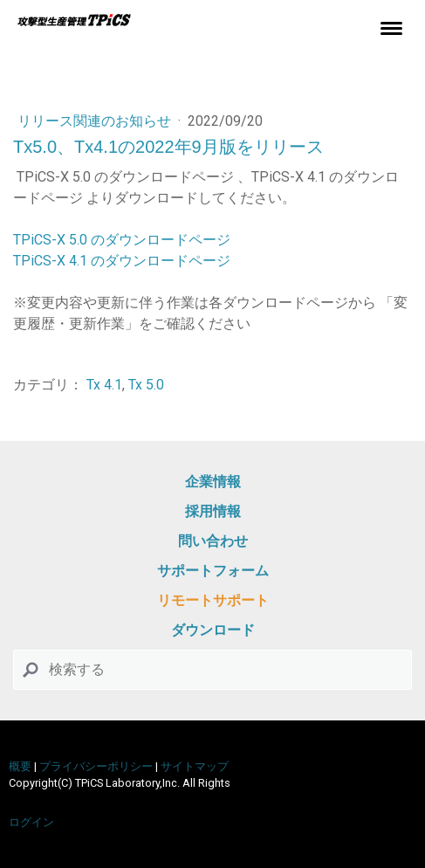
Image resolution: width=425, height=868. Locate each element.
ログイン (31, 822)
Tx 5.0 (146, 385)
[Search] (212, 670)
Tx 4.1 (104, 385)
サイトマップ (195, 766)
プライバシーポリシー (96, 766)
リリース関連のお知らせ (96, 121)
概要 (20, 766)
